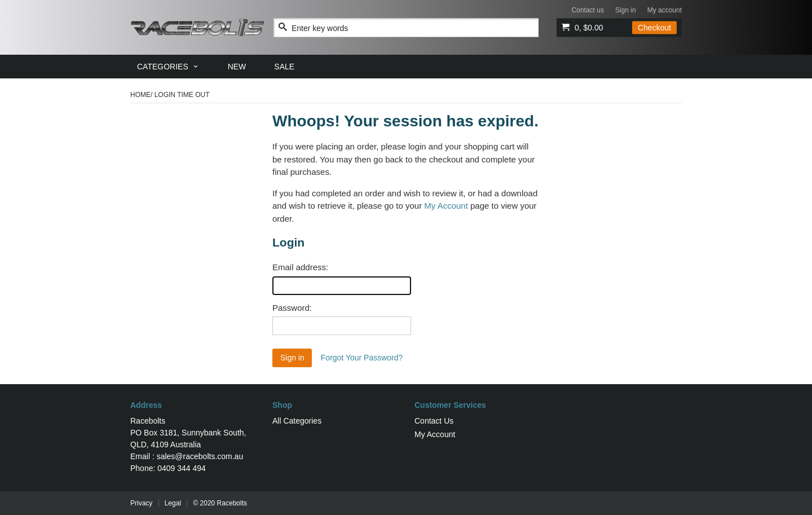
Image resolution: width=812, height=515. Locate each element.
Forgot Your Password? (362, 358)
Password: (292, 308)
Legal (173, 503)
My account (665, 10)
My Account (446, 206)
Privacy (141, 503)
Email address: (300, 267)
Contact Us (434, 421)
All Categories (297, 421)
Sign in (626, 10)
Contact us (588, 10)
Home (140, 95)
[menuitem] (168, 67)
